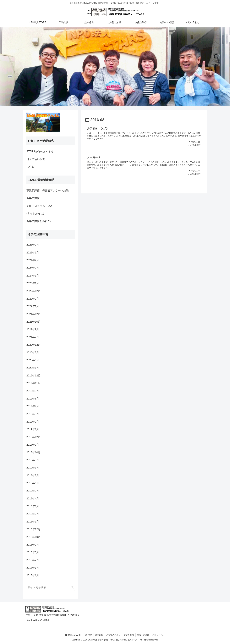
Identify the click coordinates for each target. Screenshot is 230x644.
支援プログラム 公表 (40, 206)
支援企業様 (129, 635)
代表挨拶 (88, 635)
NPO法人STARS (73, 635)
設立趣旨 (99, 635)
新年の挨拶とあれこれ (40, 221)
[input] (50, 587)
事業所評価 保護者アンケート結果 (48, 190)
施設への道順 (143, 635)
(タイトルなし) (35, 214)
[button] (72, 587)
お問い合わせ (159, 635)
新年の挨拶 (33, 198)
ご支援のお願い (113, 635)
